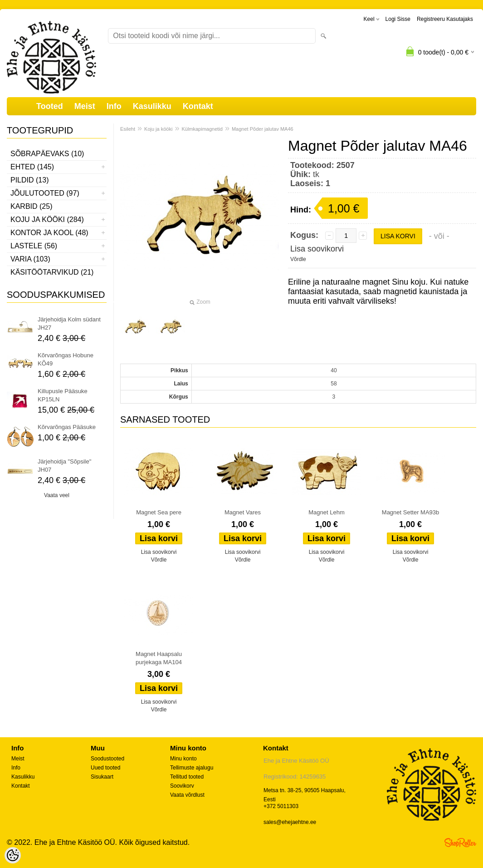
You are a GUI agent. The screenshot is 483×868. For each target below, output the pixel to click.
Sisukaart (102, 777)
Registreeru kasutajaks (445, 19)
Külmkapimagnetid (202, 129)
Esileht (128, 129)
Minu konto (183, 759)
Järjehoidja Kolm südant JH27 (69, 323)
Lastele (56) (34, 246)
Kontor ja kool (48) (49, 233)
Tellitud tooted (187, 777)
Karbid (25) (31, 206)
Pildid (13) (29, 180)
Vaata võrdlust (187, 795)
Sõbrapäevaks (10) (47, 154)
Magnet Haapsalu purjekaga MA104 (159, 658)
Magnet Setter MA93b (410, 512)
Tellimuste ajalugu (192, 768)
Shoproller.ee (460, 843)
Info (114, 106)
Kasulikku (152, 106)
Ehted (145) (32, 167)
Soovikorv (182, 786)
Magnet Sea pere (159, 512)
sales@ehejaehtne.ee (290, 822)
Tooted (50, 106)
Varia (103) (30, 259)
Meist (85, 106)
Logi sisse (398, 19)
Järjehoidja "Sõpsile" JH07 (64, 466)
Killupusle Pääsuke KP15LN (63, 395)
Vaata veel (57, 495)
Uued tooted (105, 768)
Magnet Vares (243, 512)
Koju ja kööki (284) (47, 219)
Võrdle (298, 259)
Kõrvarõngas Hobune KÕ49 (66, 359)
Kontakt (198, 106)
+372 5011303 (281, 806)
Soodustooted (107, 759)
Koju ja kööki (158, 129)
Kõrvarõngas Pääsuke (67, 427)
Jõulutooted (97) (45, 193)
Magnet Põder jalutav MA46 (263, 129)
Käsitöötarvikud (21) (52, 272)
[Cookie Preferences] (13, 855)
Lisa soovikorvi (317, 249)
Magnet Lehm (327, 512)
